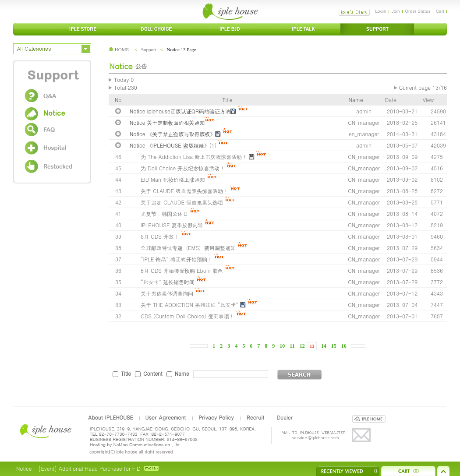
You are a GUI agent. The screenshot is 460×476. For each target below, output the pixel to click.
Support (149, 49)
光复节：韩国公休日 (164, 213)
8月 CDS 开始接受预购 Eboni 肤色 (182, 270)
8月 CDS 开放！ (160, 236)
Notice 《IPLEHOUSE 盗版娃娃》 (170, 145)
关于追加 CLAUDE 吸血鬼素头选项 (182, 202)
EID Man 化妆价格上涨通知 (173, 179)
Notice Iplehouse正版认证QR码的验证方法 (180, 111)
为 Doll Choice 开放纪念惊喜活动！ (183, 168)
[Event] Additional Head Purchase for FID (89, 468)
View (428, 100)
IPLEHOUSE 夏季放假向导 (172, 225)
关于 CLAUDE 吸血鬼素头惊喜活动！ (185, 191)
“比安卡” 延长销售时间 (168, 282)
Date (391, 100)
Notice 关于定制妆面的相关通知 (167, 122)
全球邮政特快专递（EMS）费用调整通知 (188, 248)
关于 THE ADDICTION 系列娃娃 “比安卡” (189, 305)
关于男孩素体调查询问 (167, 293)
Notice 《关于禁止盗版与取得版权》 (172, 134)
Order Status (418, 11)
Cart (440, 11)
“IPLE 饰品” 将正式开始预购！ (177, 259)
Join (396, 11)
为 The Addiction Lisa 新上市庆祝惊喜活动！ (194, 157)
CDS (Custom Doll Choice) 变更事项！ (188, 316)
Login (380, 11)
